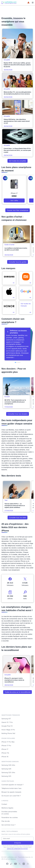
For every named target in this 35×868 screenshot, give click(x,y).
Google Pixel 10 (7, 726)
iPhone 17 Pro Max (8, 742)
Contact (4, 804)
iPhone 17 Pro (6, 746)
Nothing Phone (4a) (8, 733)
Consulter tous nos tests (17, 518)
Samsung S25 (6, 776)
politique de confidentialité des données (17, 849)
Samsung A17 (6, 719)
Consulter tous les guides (18, 262)
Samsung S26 (6, 769)
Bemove (13, 859)
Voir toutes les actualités (17, 161)
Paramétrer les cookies (10, 817)
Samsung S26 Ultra (8, 765)
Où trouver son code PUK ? (11, 796)
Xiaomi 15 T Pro (7, 722)
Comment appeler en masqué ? (12, 785)
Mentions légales (7, 808)
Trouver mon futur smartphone (18, 210)
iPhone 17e (5, 753)
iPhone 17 (5, 749)
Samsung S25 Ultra (8, 772)
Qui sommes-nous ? (8, 825)
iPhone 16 (5, 757)
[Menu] (33, 3)
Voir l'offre (14, 200)
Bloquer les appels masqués (11, 792)
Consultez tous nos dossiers (18, 414)
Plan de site (6, 821)
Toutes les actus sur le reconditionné (17, 692)
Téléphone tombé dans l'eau (11, 788)
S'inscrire (18, 843)
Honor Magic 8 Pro (8, 730)
